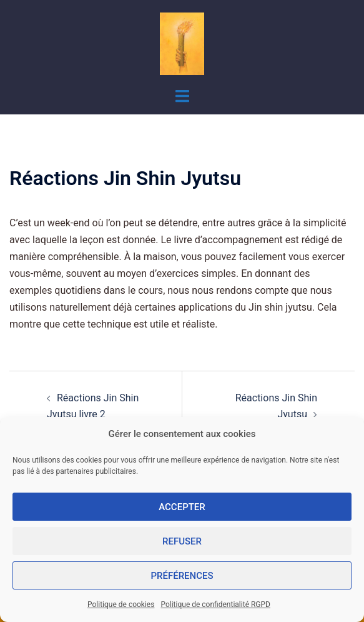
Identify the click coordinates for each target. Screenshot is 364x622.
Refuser (182, 541)
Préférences (182, 576)
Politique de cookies (121, 604)
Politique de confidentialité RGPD (215, 604)
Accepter (182, 507)
